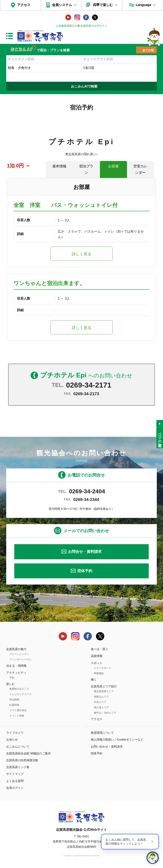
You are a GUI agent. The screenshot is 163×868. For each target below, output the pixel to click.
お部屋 (113, 166)
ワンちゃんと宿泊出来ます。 (49, 283)
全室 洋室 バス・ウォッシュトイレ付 (66, 205)
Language (144, 5)
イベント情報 (17, 716)
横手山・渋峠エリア (105, 713)
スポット (97, 663)
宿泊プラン (86, 169)
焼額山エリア (101, 697)
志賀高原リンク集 (18, 767)
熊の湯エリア (101, 707)
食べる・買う (99, 649)
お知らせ (12, 740)
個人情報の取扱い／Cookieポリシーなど (117, 740)
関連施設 (99, 673)
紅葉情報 (14, 705)
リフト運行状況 (18, 710)
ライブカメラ (15, 733)
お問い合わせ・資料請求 (107, 747)
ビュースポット (103, 668)
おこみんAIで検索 (84, 86)
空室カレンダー (140, 169)
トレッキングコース (20, 694)
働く (94, 680)
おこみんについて (18, 747)
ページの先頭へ (160, 438)
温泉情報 (97, 656)
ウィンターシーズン (20, 659)
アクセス (24, 5)
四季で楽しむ (103, 5)
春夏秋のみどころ (19, 689)
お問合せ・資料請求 (85, 552)
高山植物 (14, 700)
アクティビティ (16, 673)
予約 (12, 678)
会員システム (62, 5)
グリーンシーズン (19, 654)
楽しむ (11, 684)
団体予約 (85, 571)
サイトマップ (15, 774)
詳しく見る (82, 254)
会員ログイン (15, 788)
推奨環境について (102, 733)
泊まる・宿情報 (16, 666)
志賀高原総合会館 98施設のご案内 (28, 753)
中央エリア (100, 702)
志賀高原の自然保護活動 (22, 760)
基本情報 (59, 166)
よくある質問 (15, 781)
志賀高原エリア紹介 (104, 686)
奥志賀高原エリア (104, 691)
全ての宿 (148, 50)
